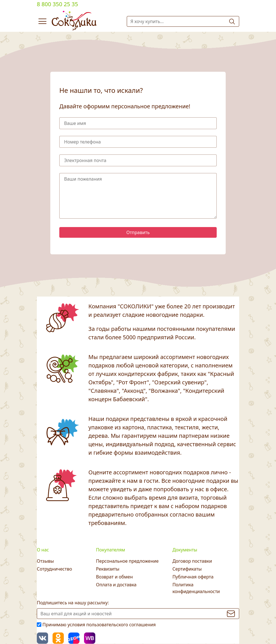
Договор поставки (192, 561)
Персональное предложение (127, 561)
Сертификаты (187, 569)
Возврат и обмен (115, 577)
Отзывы (45, 561)
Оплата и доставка (116, 585)
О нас (43, 550)
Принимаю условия (99, 625)
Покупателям (111, 550)
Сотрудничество (54, 569)
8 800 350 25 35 (57, 4)
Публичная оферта (193, 577)
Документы (185, 550)
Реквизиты (108, 569)
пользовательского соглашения (121, 625)
